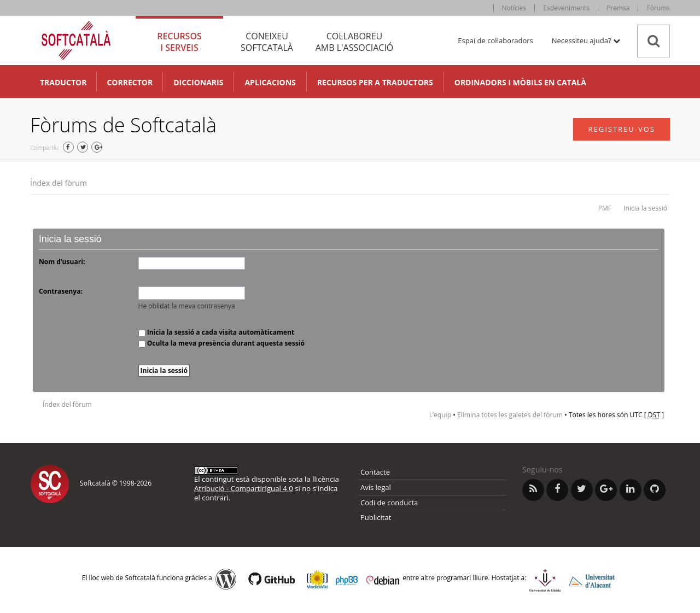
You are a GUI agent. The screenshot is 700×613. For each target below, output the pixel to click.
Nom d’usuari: (62, 262)
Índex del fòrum (59, 183)
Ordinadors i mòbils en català (520, 82)
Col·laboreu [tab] (354, 42)
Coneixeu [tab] (267, 42)
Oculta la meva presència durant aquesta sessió (221, 343)
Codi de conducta (389, 503)
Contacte (375, 472)
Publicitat (376, 517)
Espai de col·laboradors (495, 40)
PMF (605, 208)
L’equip (440, 415)
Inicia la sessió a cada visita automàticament (217, 332)
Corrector (130, 82)
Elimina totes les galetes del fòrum (510, 415)
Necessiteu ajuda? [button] (586, 40)
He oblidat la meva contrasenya (187, 306)
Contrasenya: (61, 291)
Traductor (63, 82)
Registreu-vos (622, 129)
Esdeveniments (566, 8)
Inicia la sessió (645, 208)
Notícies (514, 8)
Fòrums (658, 8)
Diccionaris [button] (198, 82)
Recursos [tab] (179, 42)
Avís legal (376, 487)
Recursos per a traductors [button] (375, 82)
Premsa (618, 8)
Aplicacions (270, 82)
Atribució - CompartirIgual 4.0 (244, 488)
